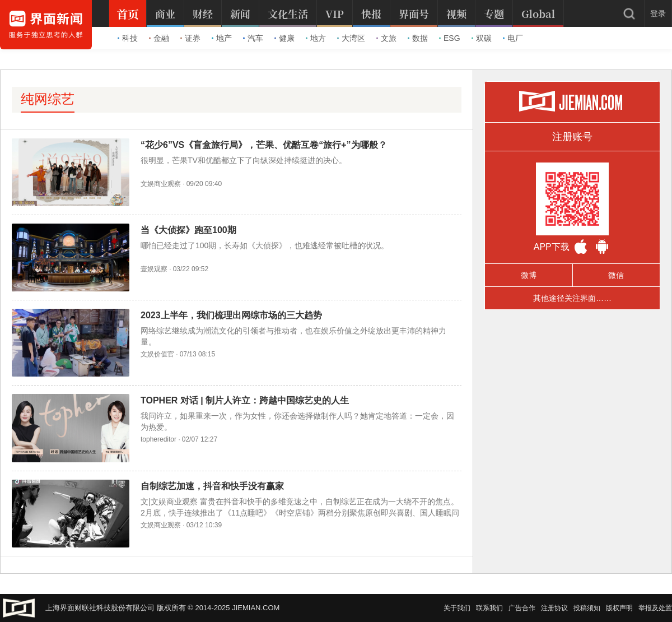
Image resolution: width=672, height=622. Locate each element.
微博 (529, 275)
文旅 (386, 38)
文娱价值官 (157, 354)
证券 (190, 38)
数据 (418, 38)
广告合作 (522, 608)
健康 (284, 38)
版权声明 (619, 608)
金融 (159, 38)
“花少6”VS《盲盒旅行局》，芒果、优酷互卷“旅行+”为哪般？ (264, 145)
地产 (222, 38)
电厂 (513, 38)
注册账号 (572, 137)
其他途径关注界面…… (572, 298)
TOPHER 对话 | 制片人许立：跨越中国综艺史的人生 (245, 400)
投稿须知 (587, 608)
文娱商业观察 (161, 184)
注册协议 (554, 608)
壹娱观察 (154, 269)
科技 (128, 38)
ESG (450, 38)
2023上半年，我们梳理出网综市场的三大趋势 (231, 315)
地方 (316, 38)
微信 (616, 275)
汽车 (253, 38)
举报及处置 (655, 608)
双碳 (482, 38)
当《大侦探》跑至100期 (188, 230)
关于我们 (457, 608)
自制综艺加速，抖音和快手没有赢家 (212, 486)
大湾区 (351, 38)
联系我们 (489, 608)
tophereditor (158, 439)
